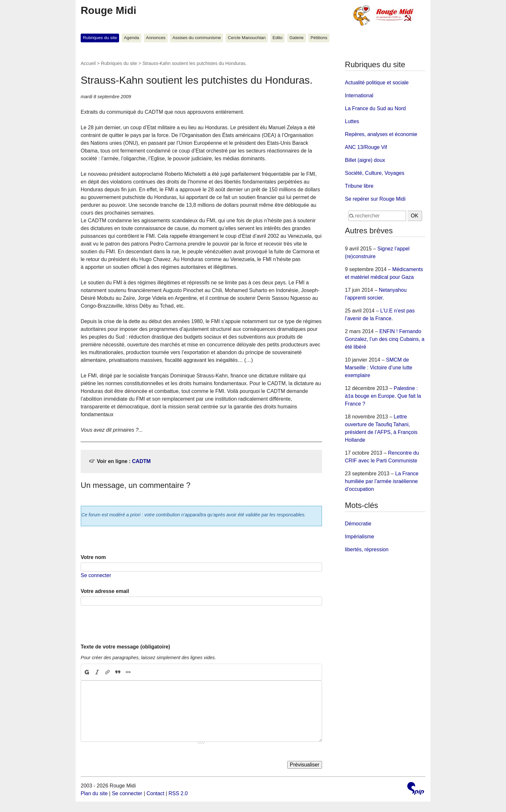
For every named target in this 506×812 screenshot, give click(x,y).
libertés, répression (367, 549)
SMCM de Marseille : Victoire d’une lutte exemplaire (379, 368)
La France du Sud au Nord (375, 108)
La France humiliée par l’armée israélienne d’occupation (382, 481)
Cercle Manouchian (247, 38)
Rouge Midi (108, 10)
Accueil (88, 63)
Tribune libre (359, 186)
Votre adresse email (105, 591)
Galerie (297, 38)
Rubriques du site (100, 38)
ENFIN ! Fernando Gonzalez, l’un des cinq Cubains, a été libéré (385, 339)
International (359, 95)
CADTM (141, 461)
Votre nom (93, 557)
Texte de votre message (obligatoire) (125, 647)
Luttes (352, 121)
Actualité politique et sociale (377, 83)
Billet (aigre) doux (365, 160)
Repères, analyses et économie (381, 134)
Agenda (132, 38)
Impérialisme (360, 537)
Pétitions (319, 38)
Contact (155, 793)
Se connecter (96, 575)
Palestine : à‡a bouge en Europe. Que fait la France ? (383, 396)
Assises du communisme (197, 38)
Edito (278, 38)
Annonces (156, 38)
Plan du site (94, 793)
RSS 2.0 (178, 793)
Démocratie (358, 524)
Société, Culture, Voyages (375, 173)
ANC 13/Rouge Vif (366, 147)
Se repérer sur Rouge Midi (375, 199)
